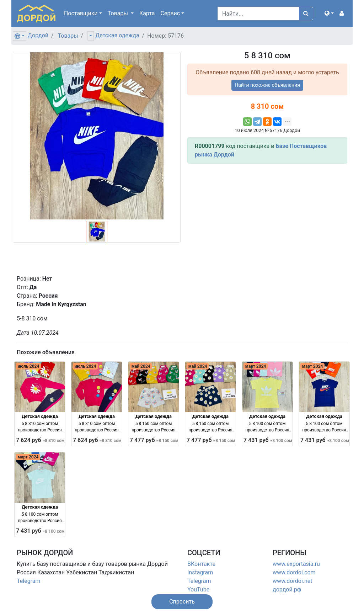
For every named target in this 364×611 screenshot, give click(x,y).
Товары (68, 36)
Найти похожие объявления (267, 85)
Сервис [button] (170, 13)
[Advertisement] (267, 219)
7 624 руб (40, 440)
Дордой (38, 35)
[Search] (258, 14)
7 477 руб (154, 440)
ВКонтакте (201, 564)
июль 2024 (29, 366)
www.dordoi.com (294, 572)
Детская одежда (117, 35)
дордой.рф (287, 589)
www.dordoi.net (293, 581)
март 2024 (256, 366)
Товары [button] (119, 13)
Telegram (28, 581)
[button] (329, 14)
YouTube (198, 589)
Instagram (200, 572)
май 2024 (141, 366)
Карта (147, 13)
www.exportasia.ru (296, 564)
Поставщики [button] (81, 13)
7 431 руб (268, 440)
